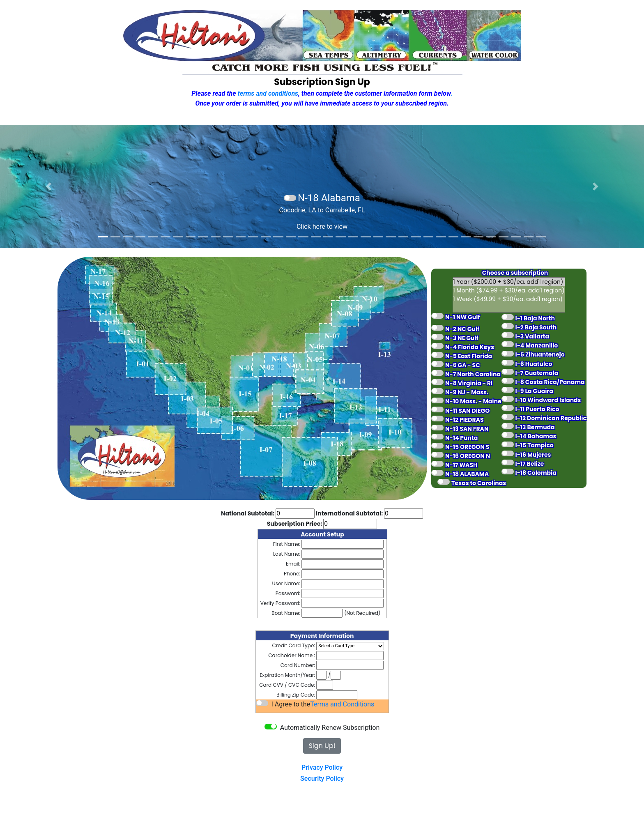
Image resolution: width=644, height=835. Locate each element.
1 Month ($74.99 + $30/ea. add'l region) (509, 291)
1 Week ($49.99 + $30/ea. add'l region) (509, 299)
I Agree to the (290, 704)
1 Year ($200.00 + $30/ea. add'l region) (509, 282)
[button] (48, 186)
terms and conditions (268, 93)
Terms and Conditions (342, 704)
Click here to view (322, 227)
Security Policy (322, 779)
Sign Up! (322, 746)
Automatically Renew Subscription (329, 728)
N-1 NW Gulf (462, 317)
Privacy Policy (322, 767)
